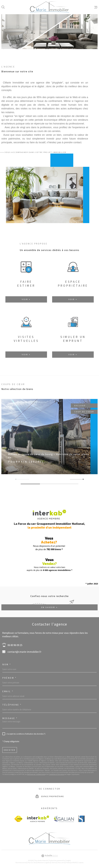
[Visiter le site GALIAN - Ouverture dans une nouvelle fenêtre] (64, 819)
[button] (46, 39)
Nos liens (61, 862)
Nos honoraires (21, 862)
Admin (54, 862)
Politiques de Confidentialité (36, 774)
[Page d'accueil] (50, 7)
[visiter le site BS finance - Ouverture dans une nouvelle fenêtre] (81, 819)
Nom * (7, 664)
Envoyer (10, 750)
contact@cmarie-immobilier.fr (24, 652)
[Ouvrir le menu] (96, 7)
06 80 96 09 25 (15, 645)
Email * (8, 691)
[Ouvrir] (3, 7)
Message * (10, 718)
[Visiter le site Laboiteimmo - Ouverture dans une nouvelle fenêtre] (49, 856)
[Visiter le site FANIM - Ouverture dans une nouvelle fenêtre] (18, 819)
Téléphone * (12, 705)
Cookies (81, 863)
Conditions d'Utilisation (57, 774)
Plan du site (32, 862)
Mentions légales (44, 862)
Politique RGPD (71, 862)
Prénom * (9, 678)
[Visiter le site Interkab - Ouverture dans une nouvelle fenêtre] (38, 819)
